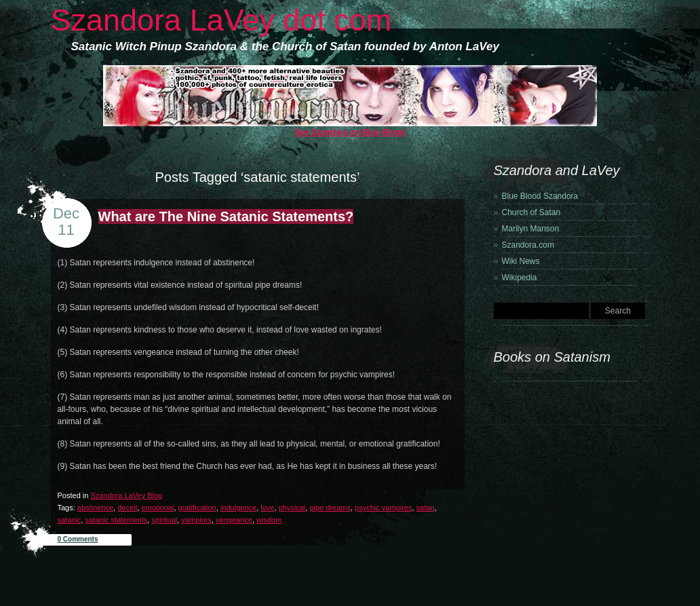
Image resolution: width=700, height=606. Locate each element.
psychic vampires (383, 508)
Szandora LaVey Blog (126, 495)
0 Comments (78, 539)
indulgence (238, 508)
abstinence (95, 508)
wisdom (269, 520)
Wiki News (521, 261)
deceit (127, 508)
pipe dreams (330, 508)
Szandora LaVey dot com (221, 20)
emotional (158, 508)
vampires (196, 520)
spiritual (164, 520)
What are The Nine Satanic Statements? (226, 216)
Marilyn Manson (531, 229)
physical (292, 508)
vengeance (234, 520)
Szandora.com (528, 245)
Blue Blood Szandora (540, 196)
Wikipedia (520, 278)
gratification (197, 508)
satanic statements (116, 520)
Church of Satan (531, 212)
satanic (70, 520)
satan (426, 508)
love (267, 508)
